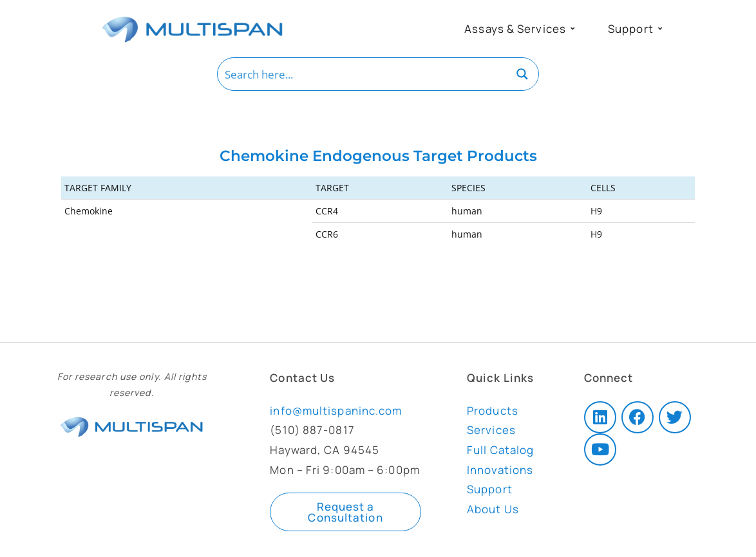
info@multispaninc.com (336, 411)
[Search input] (363, 74)
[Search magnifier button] (522, 74)
